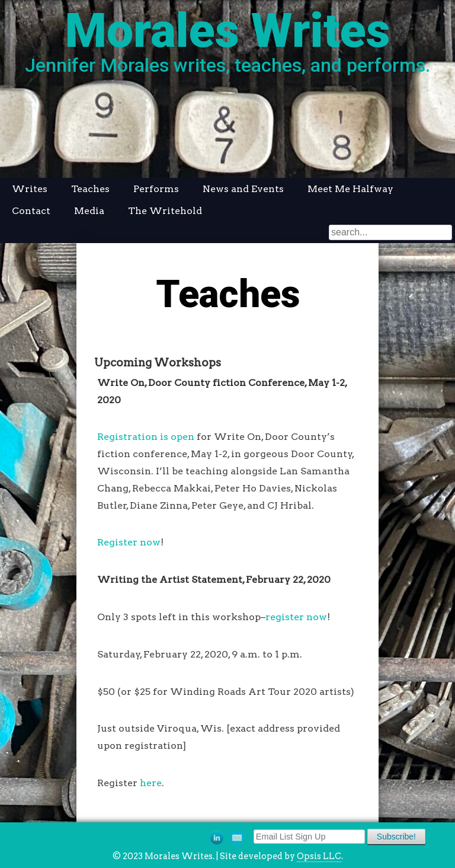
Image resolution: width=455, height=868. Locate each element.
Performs (156, 189)
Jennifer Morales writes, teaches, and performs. (227, 65)
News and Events (243, 189)
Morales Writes (228, 31)
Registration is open (146, 437)
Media (89, 211)
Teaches (90, 189)
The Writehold (165, 211)
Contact (31, 211)
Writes (30, 189)
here (151, 783)
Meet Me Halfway (350, 189)
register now (296, 617)
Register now (129, 542)
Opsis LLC (319, 856)
